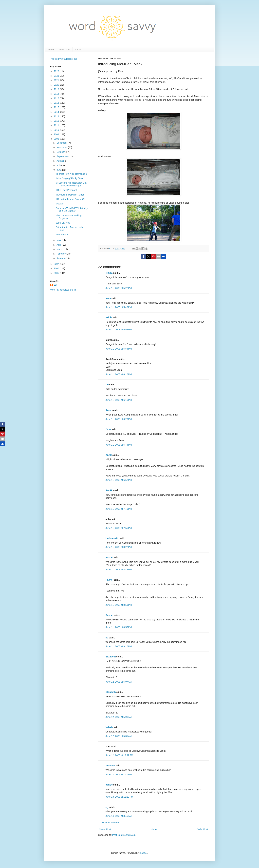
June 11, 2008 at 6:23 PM (119, 419)
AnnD (109, 455)
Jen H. (109, 490)
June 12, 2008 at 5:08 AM (119, 717)
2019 (57, 89)
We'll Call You (63, 223)
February (61, 254)
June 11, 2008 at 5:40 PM (119, 307)
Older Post (203, 829)
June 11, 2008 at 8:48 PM (119, 570)
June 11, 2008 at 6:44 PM (119, 445)
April (59, 245)
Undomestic (112, 538)
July (59, 165)
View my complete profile (63, 290)
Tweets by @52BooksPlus (64, 59)
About (78, 49)
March (60, 249)
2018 (57, 94)
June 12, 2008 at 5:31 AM (119, 736)
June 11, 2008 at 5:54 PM (119, 349)
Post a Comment (111, 823)
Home (51, 49)
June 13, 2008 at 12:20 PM (119, 797)
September (62, 156)
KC (55, 285)
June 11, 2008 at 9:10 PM (119, 646)
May (59, 240)
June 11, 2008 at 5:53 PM (119, 330)
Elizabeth (111, 657)
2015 (57, 107)
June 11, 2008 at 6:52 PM (119, 480)
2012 (57, 121)
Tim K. (109, 273)
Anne (108, 410)
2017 (57, 98)
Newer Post (105, 829)
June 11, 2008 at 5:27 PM (119, 288)
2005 (57, 273)
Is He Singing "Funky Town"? (71, 178)
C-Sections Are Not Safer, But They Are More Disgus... (71, 184)
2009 (57, 134)
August (60, 161)
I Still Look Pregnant (66, 190)
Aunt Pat (110, 766)
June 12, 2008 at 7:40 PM (119, 774)
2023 (57, 71)
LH (107, 385)
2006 (57, 268)
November (62, 147)
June (59, 170)
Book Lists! (64, 49)
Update (60, 204)
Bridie (109, 317)
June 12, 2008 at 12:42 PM (119, 755)
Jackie (109, 785)
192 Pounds (62, 235)
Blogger (143, 853)
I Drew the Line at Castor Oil (71, 199)
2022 (57, 76)
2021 (57, 80)
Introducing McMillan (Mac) (70, 195)
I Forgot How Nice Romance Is (72, 174)
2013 (57, 116)
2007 (57, 264)
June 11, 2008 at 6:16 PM (119, 400)
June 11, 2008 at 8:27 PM (119, 547)
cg (107, 638)
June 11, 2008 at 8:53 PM (119, 605)
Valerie (109, 727)
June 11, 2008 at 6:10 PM (119, 374)
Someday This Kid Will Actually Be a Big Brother (72, 210)
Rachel (109, 557)
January (61, 258)
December (62, 143)
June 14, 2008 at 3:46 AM (119, 816)
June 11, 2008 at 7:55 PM (119, 528)
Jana (108, 298)
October (61, 152)
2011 (57, 125)
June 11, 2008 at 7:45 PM (119, 509)
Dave (108, 429)
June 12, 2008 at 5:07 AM (119, 682)
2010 (57, 130)
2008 (57, 139)
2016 (57, 103)
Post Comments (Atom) (124, 835)
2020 (57, 85)
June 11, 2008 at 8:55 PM (119, 627)
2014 (57, 112)
